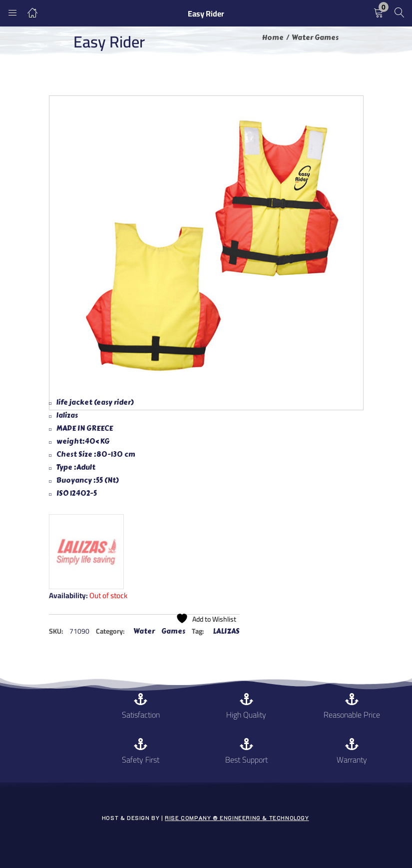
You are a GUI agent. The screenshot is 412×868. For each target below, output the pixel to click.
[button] (379, 13)
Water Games (315, 38)
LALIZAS (226, 631)
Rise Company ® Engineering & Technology (237, 818)
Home (273, 38)
